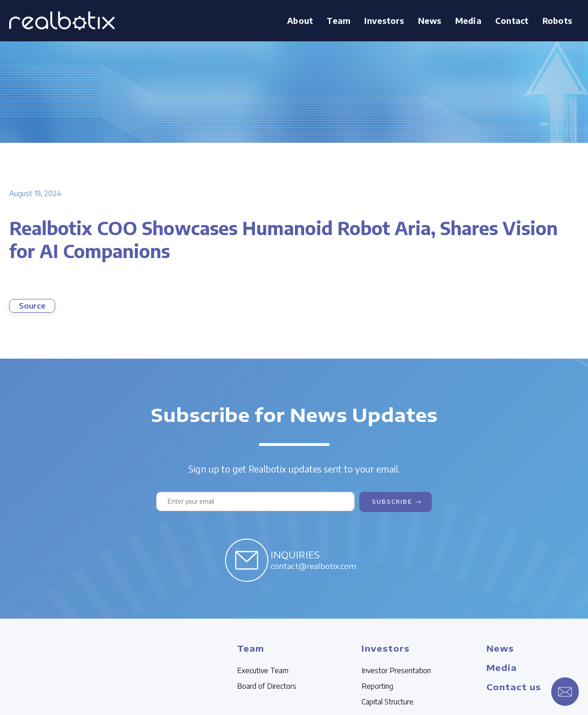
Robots (557, 20)
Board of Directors (267, 686)
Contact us (514, 687)
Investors (384, 20)
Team (339, 20)
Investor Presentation (396, 670)
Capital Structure (387, 702)
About (300, 20)
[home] (62, 21)
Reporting (377, 686)
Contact (512, 20)
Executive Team (263, 670)
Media (468, 20)
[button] (339, 21)
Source (32, 306)
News (430, 20)
